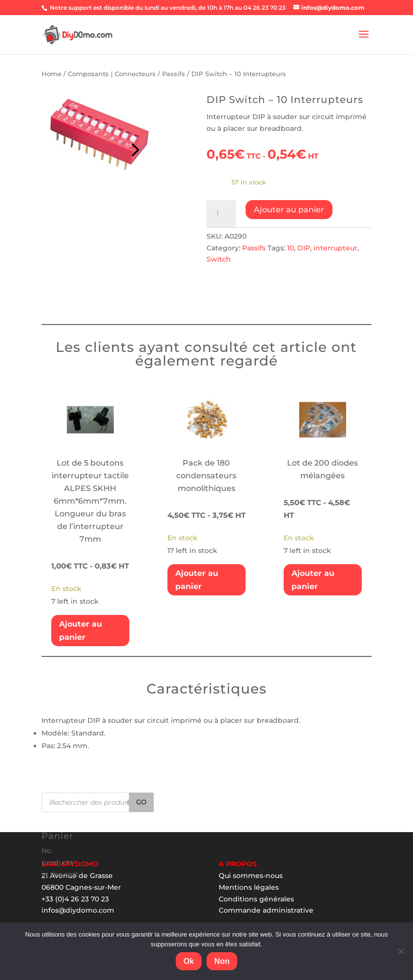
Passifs (174, 74)
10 (290, 248)
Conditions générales (256, 899)
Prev (134, 147)
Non (222, 961)
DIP (304, 248)
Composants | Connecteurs (112, 74)
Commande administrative (266, 910)
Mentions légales (249, 887)
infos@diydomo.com (78, 910)
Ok (189, 961)
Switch (219, 259)
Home (52, 74)
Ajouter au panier (289, 210)
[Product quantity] (221, 214)
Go (141, 802)
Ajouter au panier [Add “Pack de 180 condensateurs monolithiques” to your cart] (197, 580)
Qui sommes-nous (251, 876)
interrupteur (335, 248)
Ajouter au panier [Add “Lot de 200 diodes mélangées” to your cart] (313, 580)
